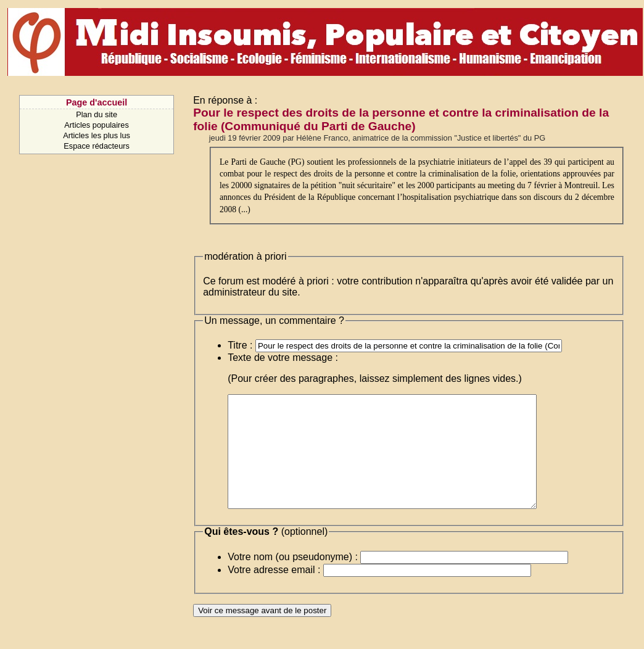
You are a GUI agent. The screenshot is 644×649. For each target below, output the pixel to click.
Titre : (240, 345)
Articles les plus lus (97, 135)
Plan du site (97, 114)
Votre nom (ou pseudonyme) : (293, 579)
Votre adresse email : (274, 592)
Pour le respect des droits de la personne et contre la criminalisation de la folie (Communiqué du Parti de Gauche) (401, 119)
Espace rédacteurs (97, 146)
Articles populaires (97, 125)
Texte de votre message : (283, 358)
